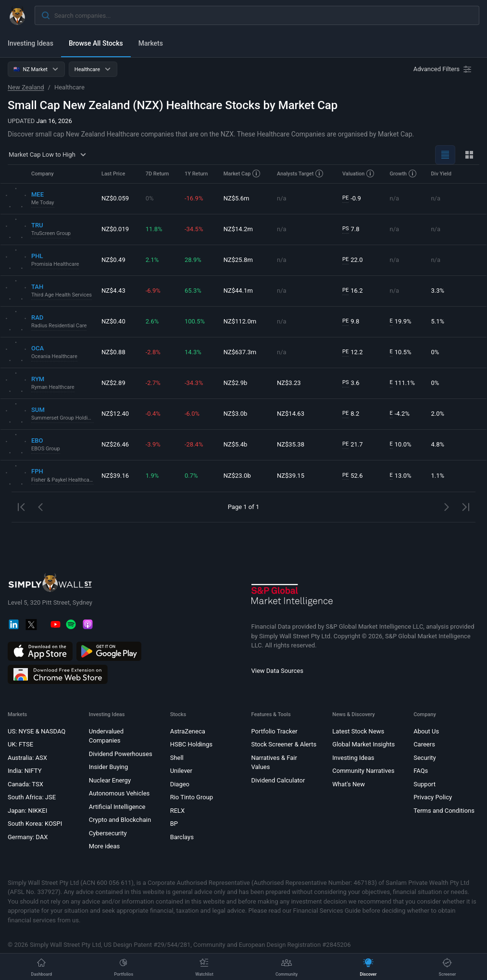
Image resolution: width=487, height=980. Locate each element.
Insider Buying (109, 767)
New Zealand (26, 87)
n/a (282, 198)
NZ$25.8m (238, 260)
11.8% (154, 229)
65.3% (193, 291)
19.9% (401, 322)
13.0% (401, 476)
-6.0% (192, 414)
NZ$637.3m (240, 352)
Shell (177, 758)
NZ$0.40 (113, 321)
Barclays (182, 837)
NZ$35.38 (291, 444)
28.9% (193, 260)
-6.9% (153, 291)
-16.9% (194, 198)
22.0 (353, 260)
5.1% (437, 321)
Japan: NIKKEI (27, 811)
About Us (426, 731)
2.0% (437, 414)
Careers (424, 744)
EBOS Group (46, 449)
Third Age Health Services (62, 295)
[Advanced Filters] (443, 69)
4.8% (437, 444)
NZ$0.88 (113, 352)
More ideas (104, 846)
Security (425, 758)
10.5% (401, 352)
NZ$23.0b (237, 476)
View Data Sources (277, 671)
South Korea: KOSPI (35, 824)
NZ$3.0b (236, 414)
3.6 (351, 383)
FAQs (421, 771)
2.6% (152, 321)
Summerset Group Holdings (62, 418)
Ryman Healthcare (53, 387)
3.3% (437, 291)
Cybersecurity (108, 833)
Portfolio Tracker (274, 731)
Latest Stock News (358, 731)
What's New (349, 784)
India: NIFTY (25, 771)
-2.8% (153, 352)
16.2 (353, 291)
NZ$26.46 (115, 444)
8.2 (351, 414)
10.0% (401, 445)
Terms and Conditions (444, 811)
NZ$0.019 (115, 229)
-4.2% (400, 414)
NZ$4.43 (113, 291)
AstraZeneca (188, 731)
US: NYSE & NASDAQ (37, 731)
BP (174, 824)
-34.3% (194, 383)
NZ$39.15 (291, 476)
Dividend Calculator (278, 780)
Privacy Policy (433, 797)
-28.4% (194, 444)
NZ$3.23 (289, 383)
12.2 (353, 352)
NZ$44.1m (238, 291)
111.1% (402, 383)
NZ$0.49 (113, 260)
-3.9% (153, 444)
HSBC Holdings (191, 744)
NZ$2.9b (236, 383)
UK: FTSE (20, 744)
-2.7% (153, 383)
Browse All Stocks (96, 43)
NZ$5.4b (236, 444)
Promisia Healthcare (55, 264)
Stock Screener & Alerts (284, 744)
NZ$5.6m (237, 198)
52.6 (353, 476)
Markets (151, 43)
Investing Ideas (31, 43)
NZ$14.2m (238, 229)
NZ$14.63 (291, 414)
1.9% (152, 476)
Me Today (43, 203)
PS (345, 229)
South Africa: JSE (32, 797)
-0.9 (352, 198)
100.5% (195, 321)
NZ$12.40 (115, 414)
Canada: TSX (25, 784)
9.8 (351, 322)
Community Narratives (363, 771)
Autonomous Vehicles (119, 793)
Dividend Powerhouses (121, 754)
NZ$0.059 (115, 198)
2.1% (152, 260)
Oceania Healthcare (54, 356)
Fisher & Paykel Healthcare (62, 480)
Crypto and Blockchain (120, 820)
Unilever (181, 771)
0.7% (191, 476)
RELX (178, 811)
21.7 (353, 445)
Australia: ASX (27, 758)
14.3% (193, 352)
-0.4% (153, 414)
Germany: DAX (28, 837)
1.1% (437, 476)
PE (345, 198)
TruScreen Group (51, 233)
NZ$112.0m (240, 321)
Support (425, 784)
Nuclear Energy (110, 780)
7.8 (351, 229)
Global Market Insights (363, 744)
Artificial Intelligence (117, 807)
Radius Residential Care (59, 326)
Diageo (180, 784)
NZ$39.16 (115, 476)
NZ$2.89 (113, 383)
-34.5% (194, 229)
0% (150, 198)
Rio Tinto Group (192, 797)
